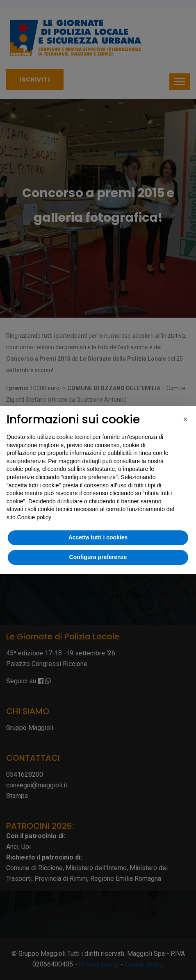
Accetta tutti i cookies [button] (98, 537)
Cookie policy (34, 517)
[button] (185, 419)
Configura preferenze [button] (98, 557)
